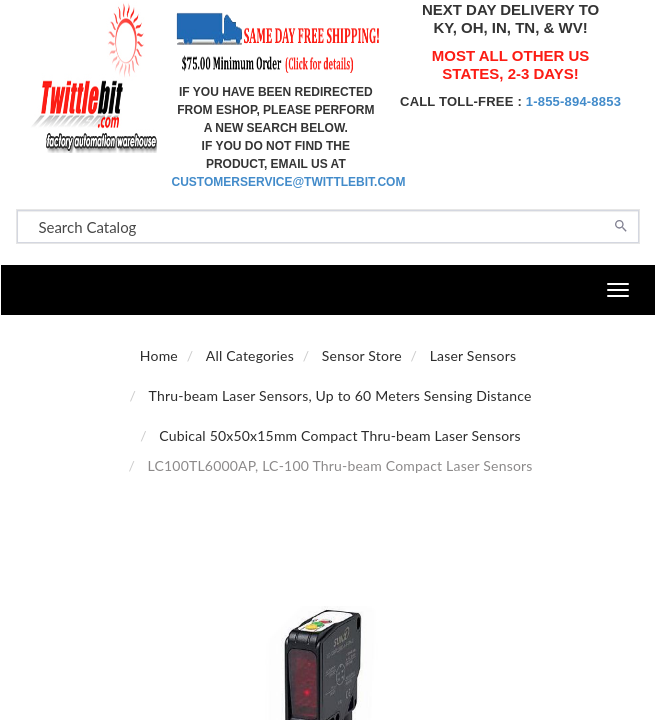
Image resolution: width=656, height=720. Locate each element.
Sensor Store (362, 355)
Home (159, 355)
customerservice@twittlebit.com (289, 182)
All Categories (250, 355)
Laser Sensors (473, 355)
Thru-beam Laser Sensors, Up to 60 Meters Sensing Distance (340, 395)
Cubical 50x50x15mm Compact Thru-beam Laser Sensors (340, 435)
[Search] (621, 224)
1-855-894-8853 (573, 101)
